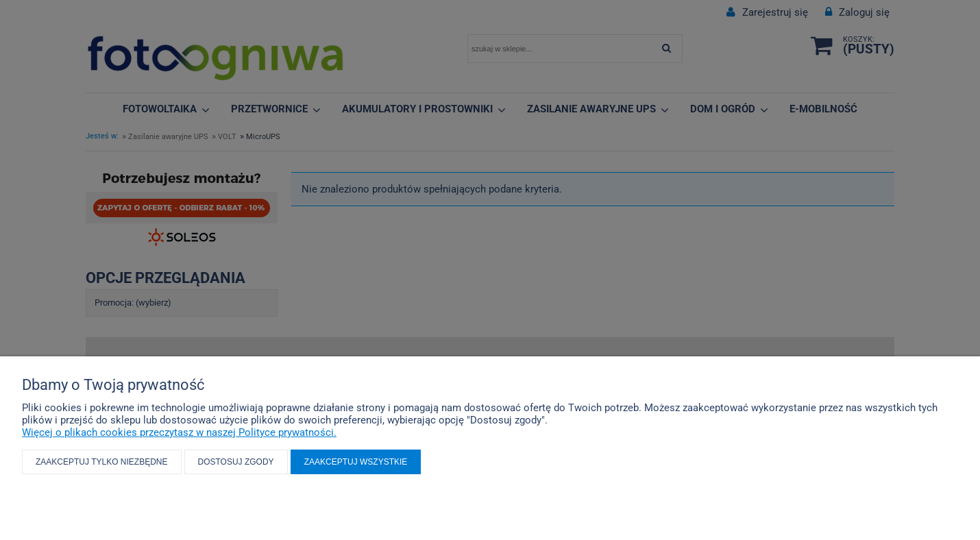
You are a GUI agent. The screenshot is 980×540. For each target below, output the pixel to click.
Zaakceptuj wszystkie (356, 462)
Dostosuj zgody (236, 462)
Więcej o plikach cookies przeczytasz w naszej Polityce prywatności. (179, 432)
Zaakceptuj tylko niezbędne (102, 462)
